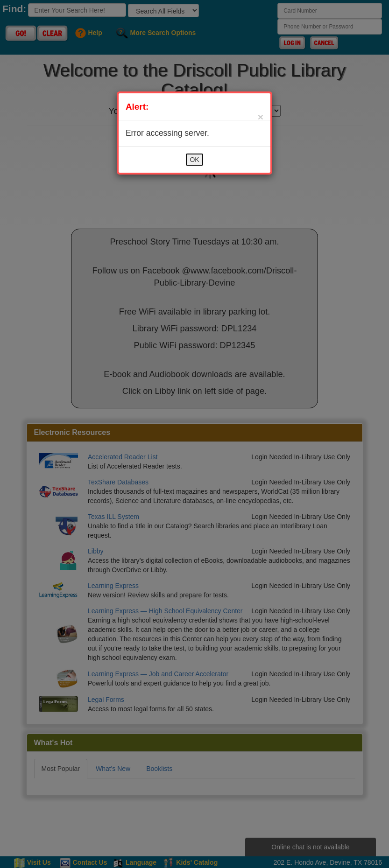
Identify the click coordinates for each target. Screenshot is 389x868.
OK (194, 160)
